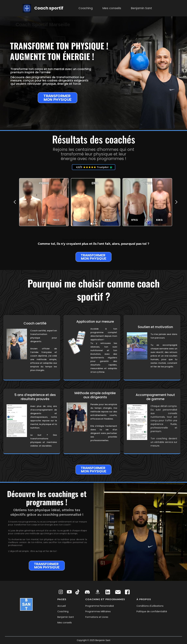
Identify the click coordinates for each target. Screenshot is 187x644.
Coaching (86, 8)
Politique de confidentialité (152, 611)
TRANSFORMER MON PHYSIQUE (58, 98)
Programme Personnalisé (100, 606)
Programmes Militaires (98, 611)
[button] (15, 202)
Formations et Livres (97, 617)
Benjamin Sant (141, 8)
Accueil (62, 606)
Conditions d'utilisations (150, 606)
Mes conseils (112, 8)
